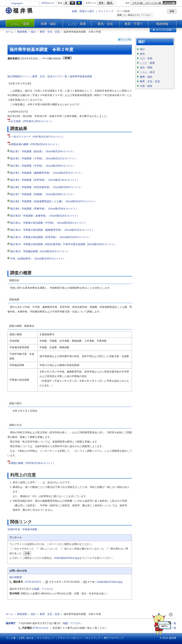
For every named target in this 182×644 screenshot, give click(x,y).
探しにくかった (49, 549)
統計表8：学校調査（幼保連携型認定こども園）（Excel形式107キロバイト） (54, 201)
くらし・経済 (147, 72)
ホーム (9, 32)
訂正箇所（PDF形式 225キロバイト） (30, 121)
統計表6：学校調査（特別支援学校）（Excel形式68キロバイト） (47, 187)
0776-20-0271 (33, 582)
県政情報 (162, 24)
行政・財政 (146, 86)
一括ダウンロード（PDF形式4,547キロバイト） (38, 137)
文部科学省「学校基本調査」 (24, 529)
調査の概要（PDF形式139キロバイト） (33, 463)
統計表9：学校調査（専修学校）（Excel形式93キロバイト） (44, 209)
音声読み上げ (48, 3)
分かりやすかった (24, 549)
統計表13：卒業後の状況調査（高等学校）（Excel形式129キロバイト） (51, 237)
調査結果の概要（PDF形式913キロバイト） (34, 144)
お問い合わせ (26, 638)
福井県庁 (11, 623)
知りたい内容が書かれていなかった (84, 549)
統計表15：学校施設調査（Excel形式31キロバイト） (40, 251)
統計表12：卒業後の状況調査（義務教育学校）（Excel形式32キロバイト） (52, 230)
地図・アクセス (43, 589)
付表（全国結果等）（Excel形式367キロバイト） (38, 259)
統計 (33, 32)
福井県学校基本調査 (81, 76)
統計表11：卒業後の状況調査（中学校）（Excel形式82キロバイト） (49, 223)
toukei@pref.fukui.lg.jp (67, 558)
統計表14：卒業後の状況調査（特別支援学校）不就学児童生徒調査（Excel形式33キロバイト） (64, 244)
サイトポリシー (46, 638)
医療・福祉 (48, 24)
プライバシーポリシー (70, 638)
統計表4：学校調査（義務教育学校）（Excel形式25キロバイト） (47, 173)
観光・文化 (105, 24)
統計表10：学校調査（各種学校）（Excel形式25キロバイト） (45, 216)
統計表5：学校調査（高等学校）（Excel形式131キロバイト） (45, 180)
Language (17, 3)
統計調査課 (16, 577)
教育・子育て (134, 24)
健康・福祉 (146, 77)
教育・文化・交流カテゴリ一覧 (50, 76)
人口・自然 (146, 58)
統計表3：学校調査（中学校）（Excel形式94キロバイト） (43, 166)
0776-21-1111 (41, 628)
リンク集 (11, 638)
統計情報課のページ (19, 76)
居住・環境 (146, 68)
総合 (142, 54)
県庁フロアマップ (114, 638)
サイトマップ (106, 11)
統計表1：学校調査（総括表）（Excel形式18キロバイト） (43, 151)
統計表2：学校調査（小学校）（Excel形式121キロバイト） (44, 158)
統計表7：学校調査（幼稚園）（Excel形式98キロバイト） (43, 194)
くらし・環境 (20, 24)
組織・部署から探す (83, 11)
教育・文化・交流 (50, 32)
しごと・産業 (77, 24)
